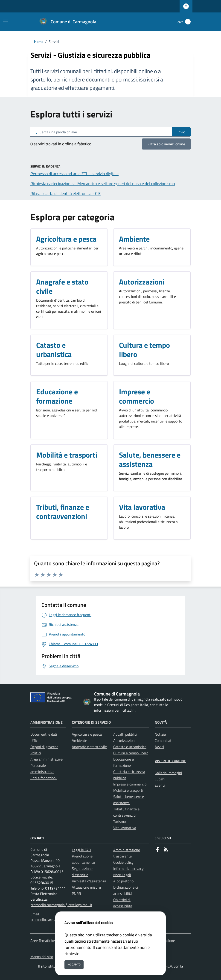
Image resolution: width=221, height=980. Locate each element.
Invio (181, 132)
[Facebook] (157, 850)
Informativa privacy (128, 869)
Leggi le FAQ (81, 850)
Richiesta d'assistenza (89, 881)
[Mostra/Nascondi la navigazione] (6, 21)
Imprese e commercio (130, 784)
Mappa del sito (42, 957)
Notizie (160, 734)
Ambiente (79, 740)
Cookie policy (123, 862)
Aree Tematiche (43, 941)
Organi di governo (44, 747)
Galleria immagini (168, 773)
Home (39, 42)
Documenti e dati (44, 734)
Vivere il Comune (170, 761)
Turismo (119, 821)
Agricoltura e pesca (87, 734)
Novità (161, 722)
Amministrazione (47, 722)
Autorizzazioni (124, 740)
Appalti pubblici (125, 734)
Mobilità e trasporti (128, 790)
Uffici (34, 740)
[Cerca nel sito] (188, 22)
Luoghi (160, 779)
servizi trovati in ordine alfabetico (61, 144)
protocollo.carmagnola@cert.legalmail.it (61, 905)
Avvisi (159, 747)
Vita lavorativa (125, 828)
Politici (36, 753)
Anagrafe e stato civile (89, 747)
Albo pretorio (123, 881)
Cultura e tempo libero (131, 753)
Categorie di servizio (91, 722)
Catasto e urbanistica (130, 747)
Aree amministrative (47, 759)
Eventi (160, 785)
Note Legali (122, 875)
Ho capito (74, 964)
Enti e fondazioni (44, 778)
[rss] (166, 850)
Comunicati (164, 740)
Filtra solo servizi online (166, 144)
